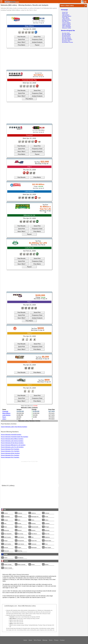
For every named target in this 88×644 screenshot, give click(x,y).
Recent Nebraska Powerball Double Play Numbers (15, 437)
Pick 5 (4, 417)
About (30, 640)
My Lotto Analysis (67, 38)
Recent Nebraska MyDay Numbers (10, 453)
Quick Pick (21, 39)
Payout (37, 45)
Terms (51, 640)
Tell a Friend (37, 640)
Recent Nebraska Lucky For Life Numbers (12, 447)
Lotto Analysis (66, 15)
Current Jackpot (66, 23)
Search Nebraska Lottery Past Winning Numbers (14, 427)
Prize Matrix (21, 45)
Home (25, 640)
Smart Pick (37, 37)
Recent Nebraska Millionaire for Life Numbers (13, 445)
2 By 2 (4, 419)
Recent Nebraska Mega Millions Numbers (12, 439)
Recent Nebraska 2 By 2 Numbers (10, 451)
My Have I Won (66, 41)
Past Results (21, 37)
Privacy (56, 640)
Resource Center (67, 28)
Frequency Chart (37, 39)
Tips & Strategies (67, 27)
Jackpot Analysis (37, 42)
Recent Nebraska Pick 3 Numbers (10, 457)
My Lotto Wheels (66, 34)
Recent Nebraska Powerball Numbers (11, 435)
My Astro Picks (66, 33)
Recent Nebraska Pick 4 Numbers (10, 455)
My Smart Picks (66, 36)
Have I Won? (21, 42)
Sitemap (45, 640)
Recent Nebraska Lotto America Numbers (12, 441)
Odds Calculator (66, 25)
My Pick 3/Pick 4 (66, 37)
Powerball (5, 411)
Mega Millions (6, 413)
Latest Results (66, 19)
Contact (62, 640)
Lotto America (6, 415)
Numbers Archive (67, 20)
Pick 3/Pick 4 (65, 21)
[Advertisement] (29, 59)
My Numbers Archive (68, 42)
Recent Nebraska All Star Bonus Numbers (12, 443)
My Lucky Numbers (67, 40)
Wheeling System (67, 16)
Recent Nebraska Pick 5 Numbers (10, 449)
